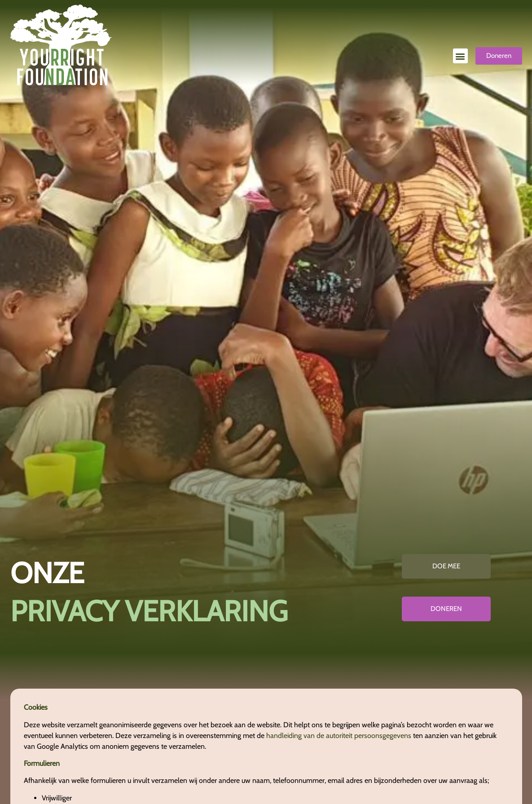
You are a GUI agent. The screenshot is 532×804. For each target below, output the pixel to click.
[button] (460, 56)
